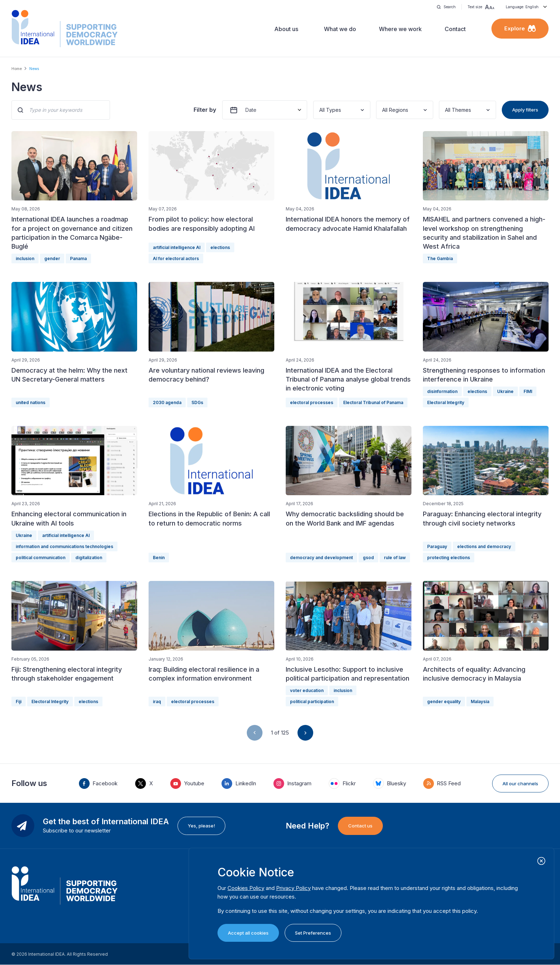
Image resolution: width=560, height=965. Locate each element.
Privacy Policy (293, 888)
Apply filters (525, 110)
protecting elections (449, 558)
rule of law (395, 558)
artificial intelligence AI (177, 247)
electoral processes (312, 402)
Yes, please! (201, 826)
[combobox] (320, 110)
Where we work (400, 29)
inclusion (25, 258)
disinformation (442, 391)
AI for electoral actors (176, 258)
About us (286, 29)
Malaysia (480, 702)
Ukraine (505, 391)
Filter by (205, 110)
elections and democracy (484, 546)
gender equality (444, 702)
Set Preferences (313, 933)
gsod (368, 558)
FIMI (528, 391)
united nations (31, 402)
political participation (312, 702)
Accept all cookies (248, 933)
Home (17, 69)
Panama (78, 258)
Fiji (19, 702)
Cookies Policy (246, 888)
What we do (340, 29)
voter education (307, 690)
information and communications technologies (64, 546)
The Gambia (440, 258)
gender (52, 258)
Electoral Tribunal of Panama (373, 402)
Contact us (360, 826)
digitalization (89, 558)
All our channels (520, 784)
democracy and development (321, 558)
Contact (455, 29)
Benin (159, 558)
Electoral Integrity (446, 402)
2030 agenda (167, 402)
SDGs (197, 402)
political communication (41, 558)
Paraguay (437, 546)
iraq (157, 702)
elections (220, 247)
